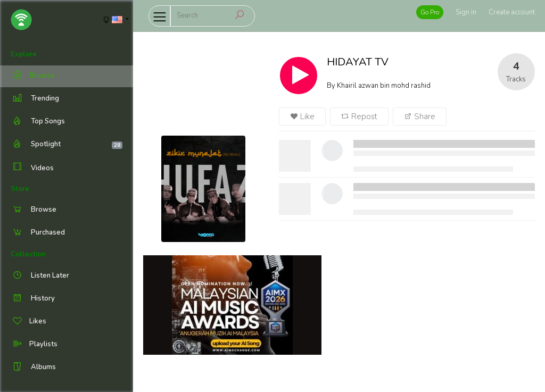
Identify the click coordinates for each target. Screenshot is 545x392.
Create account (512, 12)
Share (420, 116)
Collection (28, 254)
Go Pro (430, 12)
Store (20, 189)
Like (302, 116)
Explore (24, 54)
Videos (32, 168)
